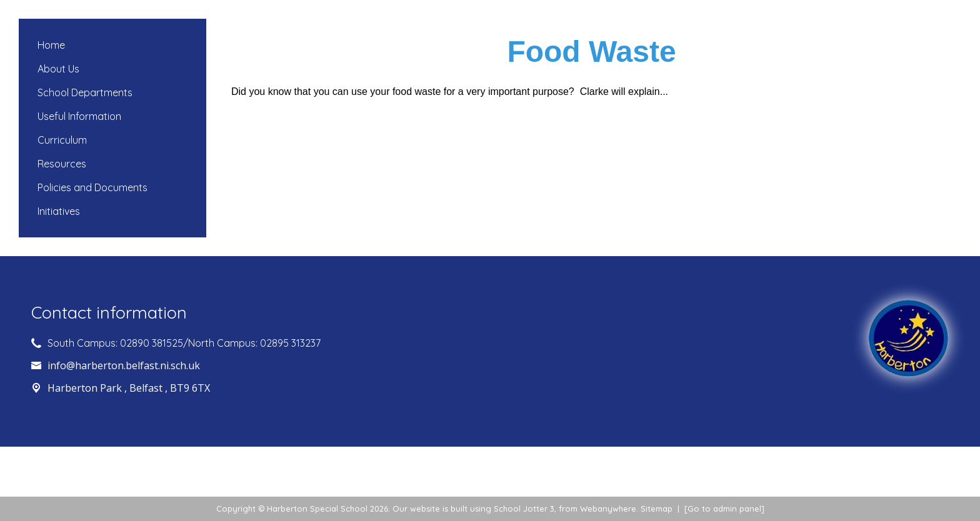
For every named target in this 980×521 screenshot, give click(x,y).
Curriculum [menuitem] (62, 140)
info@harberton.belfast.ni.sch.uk (124, 365)
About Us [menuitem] (58, 69)
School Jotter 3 (524, 509)
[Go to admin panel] (724, 509)
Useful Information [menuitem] (79, 116)
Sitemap (657, 509)
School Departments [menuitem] (85, 92)
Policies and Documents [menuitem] (92, 187)
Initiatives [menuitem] (59, 211)
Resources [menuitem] (62, 164)
